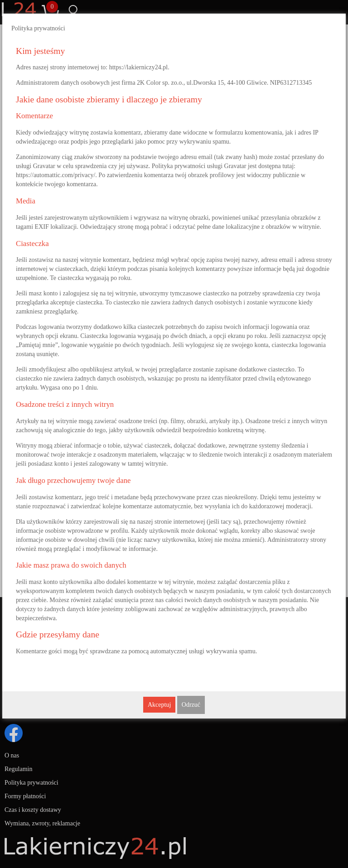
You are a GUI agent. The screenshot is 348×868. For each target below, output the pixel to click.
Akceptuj (159, 705)
